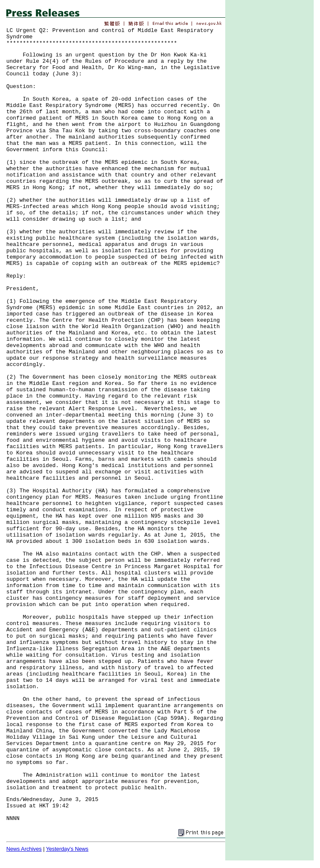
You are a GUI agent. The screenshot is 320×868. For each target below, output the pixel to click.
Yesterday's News (67, 849)
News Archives (24, 849)
